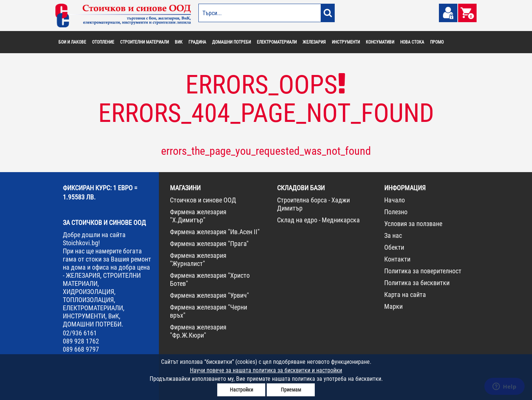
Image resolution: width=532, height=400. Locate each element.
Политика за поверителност (423, 271)
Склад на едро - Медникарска (318, 220)
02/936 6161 (80, 333)
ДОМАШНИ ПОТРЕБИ (231, 42)
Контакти (397, 259)
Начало (395, 200)
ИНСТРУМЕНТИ (346, 42)
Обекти (394, 247)
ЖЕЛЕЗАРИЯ (314, 42)
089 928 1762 (81, 341)
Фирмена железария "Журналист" (198, 259)
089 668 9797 (81, 349)
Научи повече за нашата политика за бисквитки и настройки (266, 370)
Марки (393, 306)
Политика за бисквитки (417, 283)
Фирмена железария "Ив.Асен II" (215, 232)
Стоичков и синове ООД (203, 200)
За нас (393, 235)
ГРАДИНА (197, 42)
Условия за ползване (413, 224)
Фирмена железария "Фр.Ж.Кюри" (198, 331)
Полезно (396, 212)
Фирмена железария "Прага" (209, 244)
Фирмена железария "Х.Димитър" (198, 216)
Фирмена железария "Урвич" (209, 295)
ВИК (179, 42)
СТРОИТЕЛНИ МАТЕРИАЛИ (144, 42)
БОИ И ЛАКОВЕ (72, 42)
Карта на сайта (405, 295)
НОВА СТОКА (412, 42)
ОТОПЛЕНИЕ (103, 42)
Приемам (291, 390)
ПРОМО (437, 42)
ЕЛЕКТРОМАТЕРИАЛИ (277, 42)
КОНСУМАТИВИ (380, 42)
